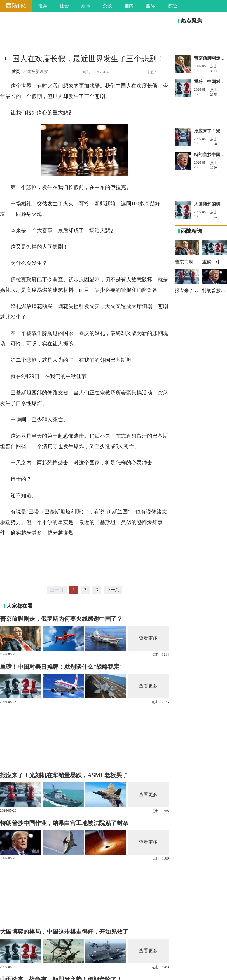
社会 (64, 6)
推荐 (43, 6)
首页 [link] (16, 72)
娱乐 (86, 6)
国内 (129, 6)
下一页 (113, 590)
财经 (172, 6)
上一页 (57, 590)
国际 (151, 6)
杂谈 (107, 6)
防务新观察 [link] (38, 72)
